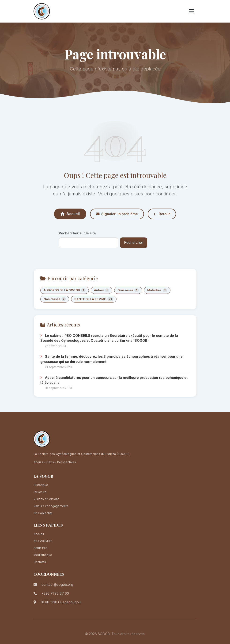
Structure (40, 492)
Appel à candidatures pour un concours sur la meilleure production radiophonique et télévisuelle (114, 380)
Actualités (40, 548)
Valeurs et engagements (51, 506)
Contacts (40, 562)
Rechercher (134, 242)
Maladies (157, 290)
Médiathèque (43, 555)
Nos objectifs (43, 513)
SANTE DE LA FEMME (94, 299)
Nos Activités (43, 541)
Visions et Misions (46, 499)
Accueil (70, 214)
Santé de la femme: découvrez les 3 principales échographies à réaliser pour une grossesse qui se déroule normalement (111, 359)
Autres (102, 290)
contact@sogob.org (57, 584)
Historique (41, 485)
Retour (162, 214)
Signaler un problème (117, 214)
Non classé (55, 299)
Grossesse (128, 290)
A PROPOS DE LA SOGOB (65, 290)
